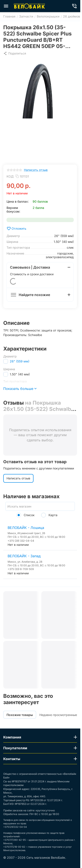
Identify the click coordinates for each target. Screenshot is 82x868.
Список (25, 515)
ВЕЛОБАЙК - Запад (24, 556)
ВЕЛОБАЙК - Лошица (26, 528)
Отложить (16, 229)
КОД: (10, 176)
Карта (49, 515)
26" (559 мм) (20, 361)
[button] (15, 53)
